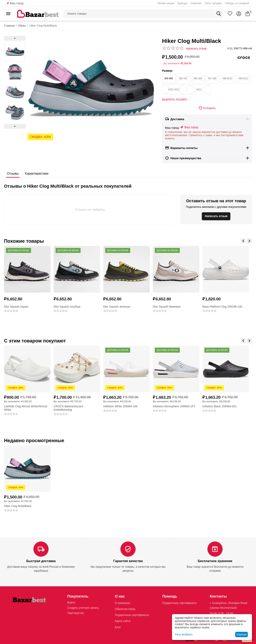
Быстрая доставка (41, 561)
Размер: (167, 71)
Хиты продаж (213, 3)
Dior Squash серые (16, 307)
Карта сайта (123, 621)
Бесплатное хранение (215, 561)
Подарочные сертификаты (132, 615)
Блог (118, 627)
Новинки (196, 3)
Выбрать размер (175, 100)
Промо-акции (166, 3)
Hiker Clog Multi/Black (18, 506)
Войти (71, 603)
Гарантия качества (128, 561)
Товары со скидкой (237, 3)
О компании (122, 603)
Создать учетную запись (83, 608)
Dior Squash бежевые (167, 307)
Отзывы (13, 174)
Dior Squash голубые (67, 307)
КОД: (230, 48)
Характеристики (37, 174)
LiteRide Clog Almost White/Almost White (26, 408)
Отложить (207, 108)
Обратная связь (125, 609)
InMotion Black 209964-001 (219, 406)
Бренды (182, 3)
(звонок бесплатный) (223, 608)
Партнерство (76, 613)
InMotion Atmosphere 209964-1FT (174, 406)
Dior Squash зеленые (117, 307)
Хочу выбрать (184, 634)
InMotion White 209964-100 (120, 406)
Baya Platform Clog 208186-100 (222, 307)
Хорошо (242, 634)
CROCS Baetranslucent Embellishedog (68, 408)
